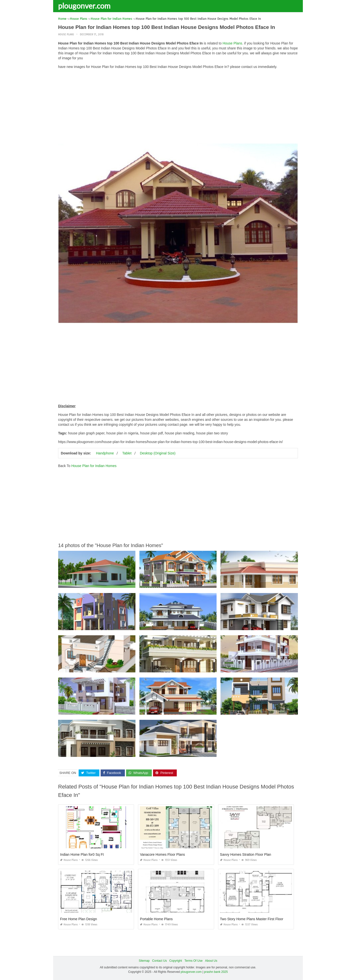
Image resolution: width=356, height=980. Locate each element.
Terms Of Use (193, 961)
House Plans (66, 34)
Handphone (105, 453)
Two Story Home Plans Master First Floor (252, 919)
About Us (211, 961)
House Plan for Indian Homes (94, 466)
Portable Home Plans (156, 919)
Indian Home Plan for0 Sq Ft (82, 854)
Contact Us (159, 961)
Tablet (127, 453)
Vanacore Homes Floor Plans (162, 854)
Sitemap (144, 961)
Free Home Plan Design (78, 919)
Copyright (176, 961)
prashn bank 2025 (216, 972)
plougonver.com (84, 6)
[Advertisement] (178, 107)
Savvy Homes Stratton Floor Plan (246, 854)
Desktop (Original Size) (158, 453)
